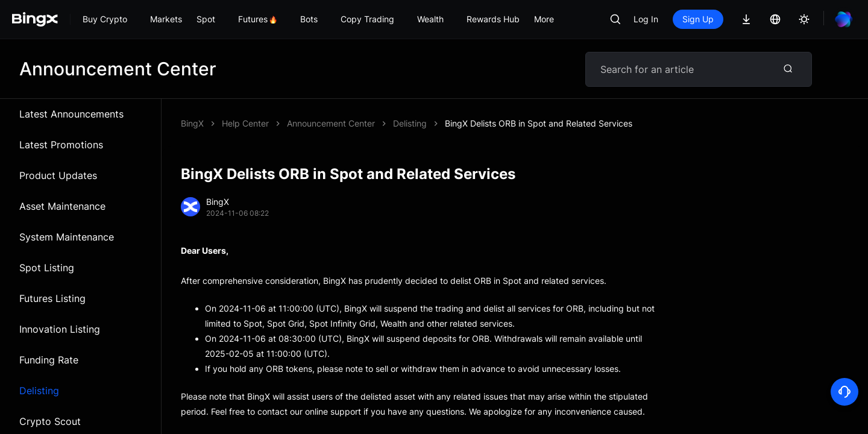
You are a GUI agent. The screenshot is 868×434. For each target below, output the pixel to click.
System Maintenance (67, 237)
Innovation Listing (60, 329)
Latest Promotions (61, 145)
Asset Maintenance (62, 206)
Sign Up (698, 19)
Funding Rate (49, 360)
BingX (192, 123)
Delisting (39, 391)
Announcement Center (331, 123)
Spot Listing (47, 268)
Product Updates (58, 175)
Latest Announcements (71, 114)
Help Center (245, 123)
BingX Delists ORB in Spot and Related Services (539, 123)
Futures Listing (52, 298)
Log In (646, 19)
